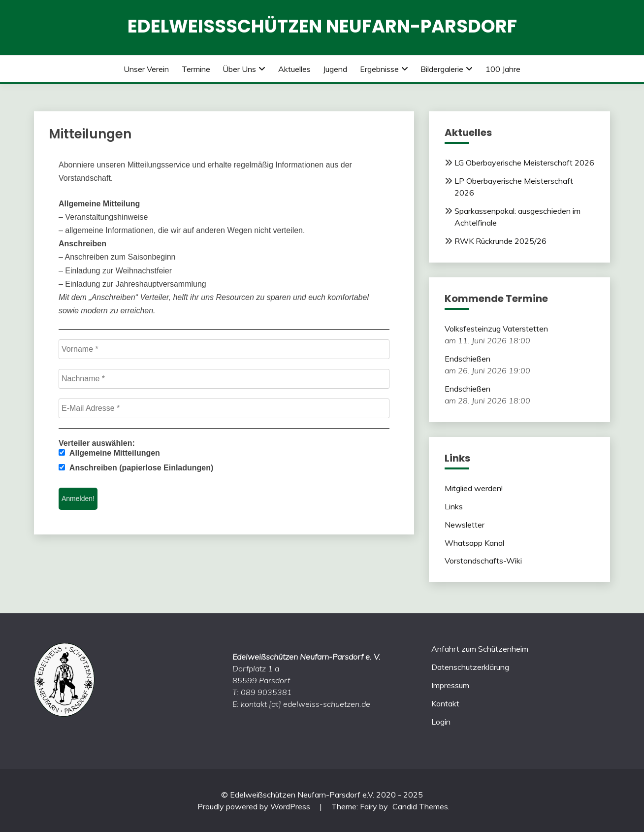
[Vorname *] (224, 349)
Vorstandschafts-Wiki (483, 561)
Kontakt (445, 703)
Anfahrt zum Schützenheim (480, 649)
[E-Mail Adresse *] (224, 408)
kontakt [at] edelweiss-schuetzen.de (306, 704)
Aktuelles (294, 69)
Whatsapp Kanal (474, 543)
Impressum (450, 685)
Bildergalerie (442, 69)
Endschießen (467, 359)
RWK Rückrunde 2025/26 (500, 241)
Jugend (335, 69)
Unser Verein (146, 69)
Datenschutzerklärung (470, 667)
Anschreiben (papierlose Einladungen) (136, 468)
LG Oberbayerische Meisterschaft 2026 (524, 163)
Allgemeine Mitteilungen (109, 453)
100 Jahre (503, 69)
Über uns (239, 69)
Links (454, 506)
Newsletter (465, 525)
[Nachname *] (224, 379)
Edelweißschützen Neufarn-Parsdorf (322, 26)
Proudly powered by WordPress (255, 806)
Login (441, 722)
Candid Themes (420, 806)
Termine (196, 69)
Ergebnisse (379, 69)
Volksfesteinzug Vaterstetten (496, 329)
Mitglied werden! (474, 488)
